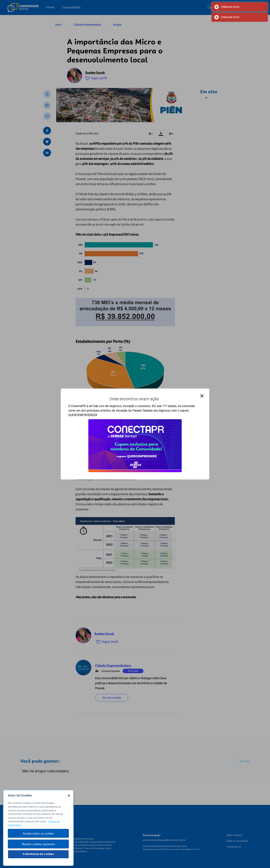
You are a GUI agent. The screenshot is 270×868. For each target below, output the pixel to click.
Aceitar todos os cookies (38, 840)
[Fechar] (69, 803)
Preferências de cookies (38, 861)
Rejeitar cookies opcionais (38, 851)
